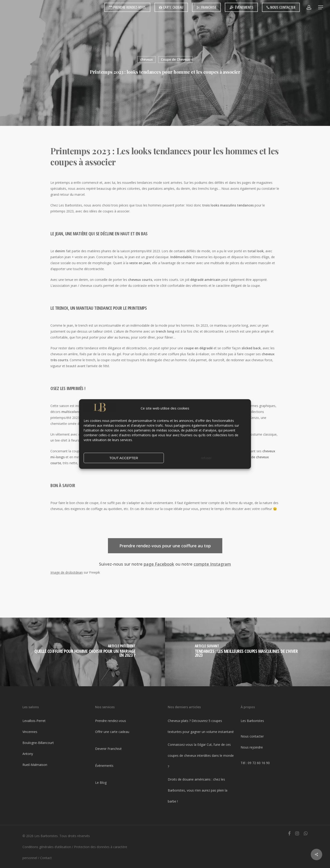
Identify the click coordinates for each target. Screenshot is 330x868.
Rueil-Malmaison (35, 765)
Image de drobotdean (67, 572)
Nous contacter (252, 736)
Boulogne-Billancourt (38, 743)
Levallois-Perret (34, 721)
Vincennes (30, 732)
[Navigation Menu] (321, 7)
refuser (206, 458)
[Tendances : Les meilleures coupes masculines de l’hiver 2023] (247, 652)
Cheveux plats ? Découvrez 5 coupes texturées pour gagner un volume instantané (201, 726)
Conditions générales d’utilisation (47, 847)
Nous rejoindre (252, 747)
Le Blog (101, 783)
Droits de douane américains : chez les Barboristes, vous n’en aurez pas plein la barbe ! (198, 790)
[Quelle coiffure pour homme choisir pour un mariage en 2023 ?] (82, 652)
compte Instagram (212, 564)
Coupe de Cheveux (175, 59)
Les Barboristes (252, 721)
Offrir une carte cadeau (112, 732)
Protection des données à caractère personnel (75, 852)
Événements (104, 766)
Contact (46, 858)
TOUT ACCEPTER (124, 458)
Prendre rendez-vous (111, 721)
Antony (28, 754)
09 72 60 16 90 (259, 763)
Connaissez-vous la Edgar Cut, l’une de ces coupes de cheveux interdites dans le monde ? (201, 755)
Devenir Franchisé (108, 749)
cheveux (146, 59)
